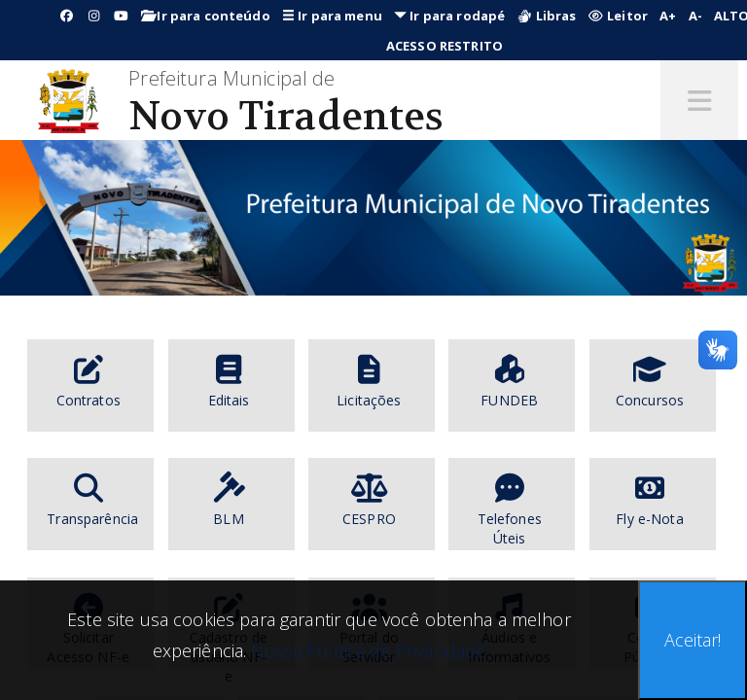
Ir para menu (332, 16)
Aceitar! (693, 640)
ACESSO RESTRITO (445, 46)
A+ (668, 16)
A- (695, 16)
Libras (546, 16)
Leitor (618, 16)
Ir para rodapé (449, 16)
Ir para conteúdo (206, 16)
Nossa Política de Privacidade (366, 650)
